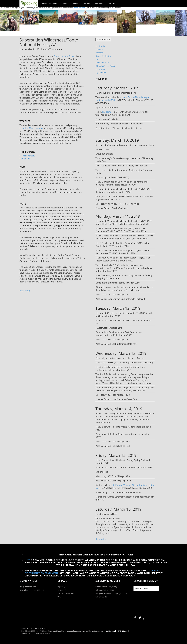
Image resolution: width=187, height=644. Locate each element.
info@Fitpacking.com (28, 587)
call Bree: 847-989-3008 (105, 590)
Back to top (25, 291)
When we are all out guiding (106, 587)
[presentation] (153, 602)
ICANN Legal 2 (123, 631)
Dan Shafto (25, 159)
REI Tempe (107, 112)
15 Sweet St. (62, 590)
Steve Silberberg (27, 156)
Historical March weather (32, 128)
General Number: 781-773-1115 (32, 590)
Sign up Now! (101, 72)
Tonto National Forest (64, 56)
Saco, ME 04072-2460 (66, 593)
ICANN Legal (111, 631)
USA (59, 597)
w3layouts (41, 629)
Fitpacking (61, 587)
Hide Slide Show (79, 8)
